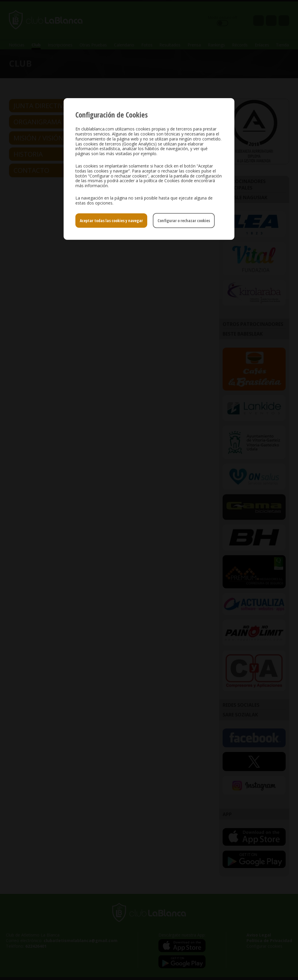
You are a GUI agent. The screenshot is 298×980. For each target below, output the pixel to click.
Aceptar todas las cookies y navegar (111, 221)
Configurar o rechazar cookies (184, 221)
